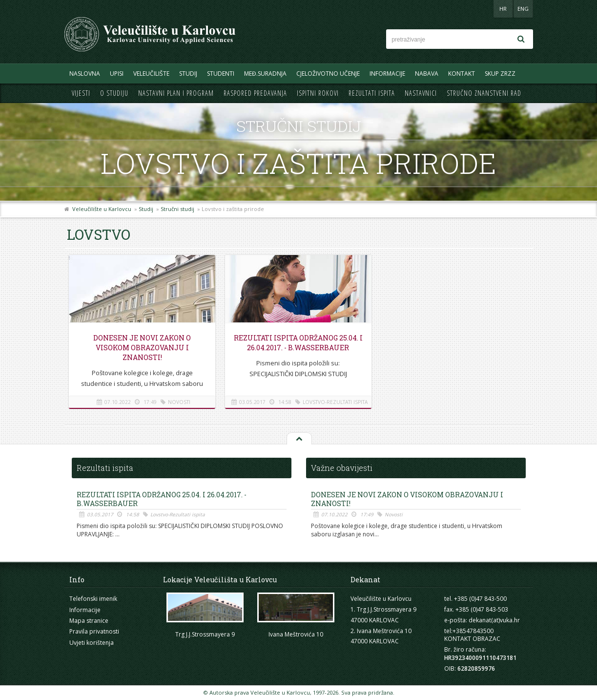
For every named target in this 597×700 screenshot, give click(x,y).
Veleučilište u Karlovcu (102, 209)
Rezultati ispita (372, 93)
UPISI (117, 74)
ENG (523, 9)
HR (503, 9)
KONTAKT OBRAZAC (472, 639)
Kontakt (462, 74)
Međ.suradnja (265, 74)
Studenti (221, 74)
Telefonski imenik (93, 599)
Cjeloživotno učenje (328, 74)
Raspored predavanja (255, 93)
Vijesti (81, 93)
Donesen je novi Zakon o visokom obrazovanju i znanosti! (142, 348)
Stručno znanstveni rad (484, 93)
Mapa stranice (89, 621)
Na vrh (299, 439)
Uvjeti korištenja (92, 643)
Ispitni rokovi (318, 93)
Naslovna (85, 74)
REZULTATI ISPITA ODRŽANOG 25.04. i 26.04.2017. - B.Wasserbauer (298, 343)
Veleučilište (151, 74)
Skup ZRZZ (500, 74)
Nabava (427, 74)
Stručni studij (177, 209)
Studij (188, 74)
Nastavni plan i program (176, 93)
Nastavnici (421, 93)
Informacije (387, 74)
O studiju (114, 93)
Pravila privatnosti (94, 631)
